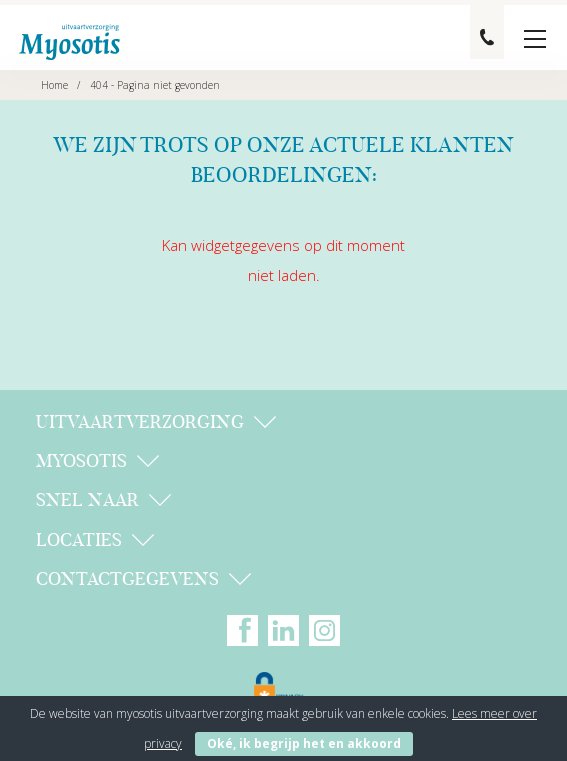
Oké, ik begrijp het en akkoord (304, 743)
